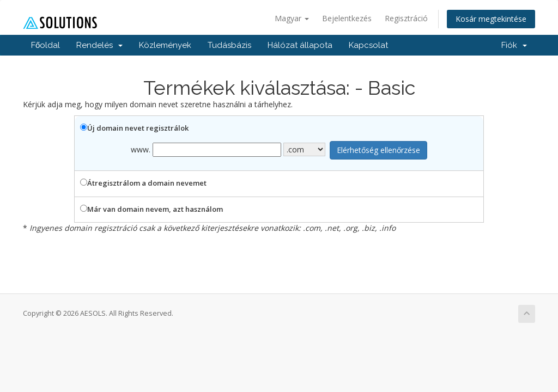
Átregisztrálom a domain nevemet (143, 183)
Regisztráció (406, 18)
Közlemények (165, 45)
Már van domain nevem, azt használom (151, 209)
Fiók (514, 45)
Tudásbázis (229, 45)
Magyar (292, 18)
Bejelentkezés (347, 18)
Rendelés (99, 45)
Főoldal (46, 45)
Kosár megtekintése (491, 19)
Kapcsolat (368, 45)
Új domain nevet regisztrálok (134, 128)
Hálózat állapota (300, 45)
